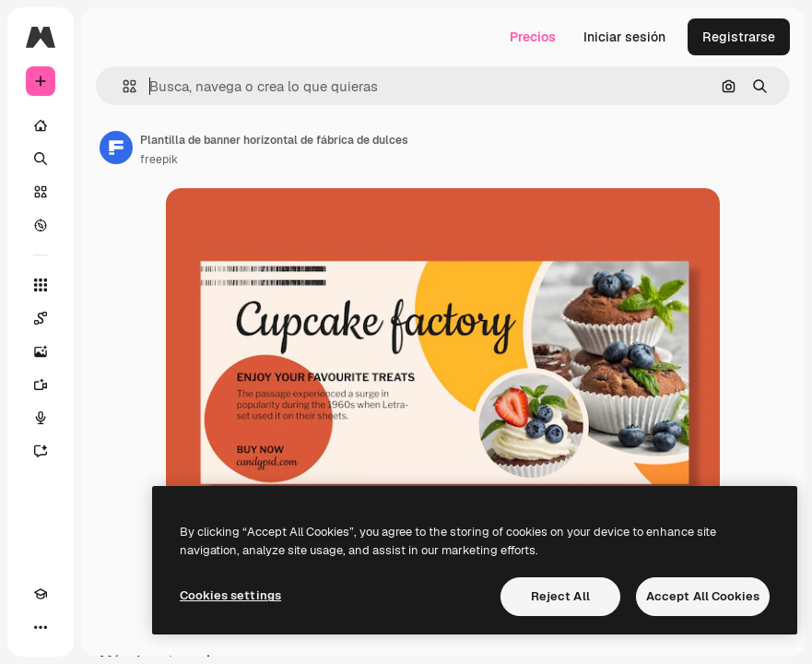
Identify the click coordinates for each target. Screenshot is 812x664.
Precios (533, 37)
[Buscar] (41, 159)
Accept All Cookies (703, 596)
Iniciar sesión (624, 37)
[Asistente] (41, 451)
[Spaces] (41, 318)
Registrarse (739, 37)
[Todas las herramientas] (41, 285)
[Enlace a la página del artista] (116, 148)
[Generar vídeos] (41, 385)
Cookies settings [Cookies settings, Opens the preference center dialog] (230, 595)
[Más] (41, 627)
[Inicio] (41, 125)
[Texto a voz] (41, 418)
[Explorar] (41, 225)
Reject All (560, 596)
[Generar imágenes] (41, 351)
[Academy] (41, 594)
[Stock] (41, 192)
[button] (122, 86)
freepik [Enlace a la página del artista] (159, 160)
